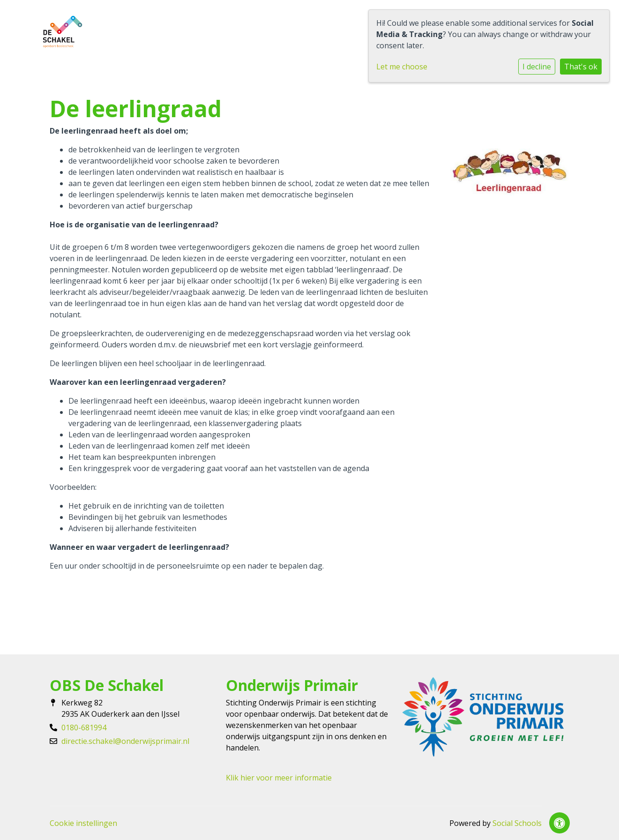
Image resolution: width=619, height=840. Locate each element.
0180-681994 (84, 727)
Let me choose (402, 67)
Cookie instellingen (83, 823)
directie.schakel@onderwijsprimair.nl (125, 741)
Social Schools (517, 823)
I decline (537, 67)
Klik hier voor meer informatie (279, 778)
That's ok (581, 67)
